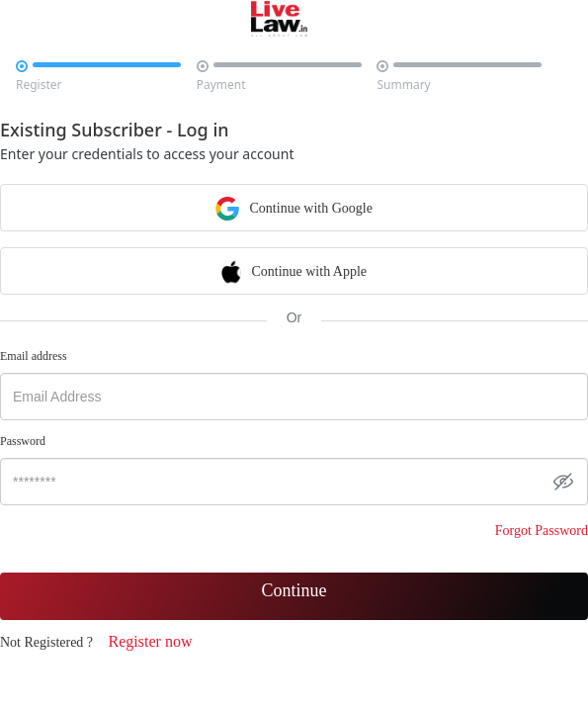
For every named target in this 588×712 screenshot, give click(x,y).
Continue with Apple (294, 270)
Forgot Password (542, 531)
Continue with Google (294, 207)
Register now (151, 641)
